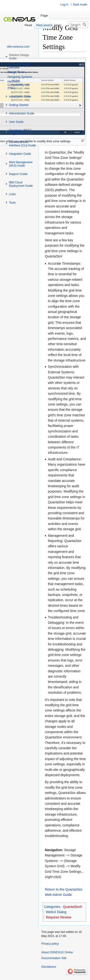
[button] (20, 97)
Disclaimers (49, 967)
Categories (52, 907)
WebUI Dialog (56, 912)
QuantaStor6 (72, 907)
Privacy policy (50, 944)
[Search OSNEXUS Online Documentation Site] (78, 25)
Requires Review (59, 917)
